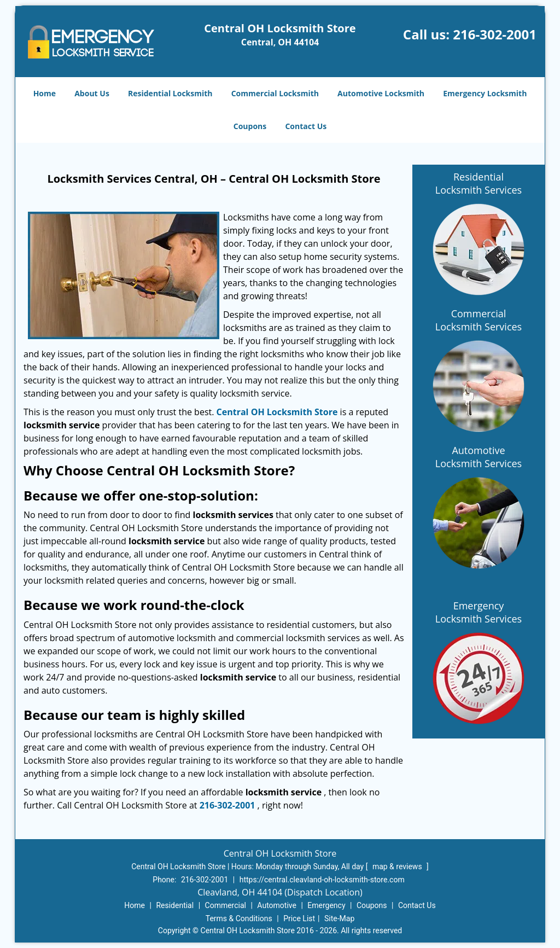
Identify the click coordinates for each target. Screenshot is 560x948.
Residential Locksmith (170, 93)
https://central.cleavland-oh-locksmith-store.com (322, 880)
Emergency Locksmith (485, 93)
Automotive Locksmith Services (479, 457)
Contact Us (306, 126)
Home (45, 93)
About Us (92, 93)
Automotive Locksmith (381, 93)
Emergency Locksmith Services (479, 612)
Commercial (226, 905)
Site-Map (339, 918)
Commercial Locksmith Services (479, 320)
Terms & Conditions (239, 918)
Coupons (250, 126)
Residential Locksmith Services (479, 183)
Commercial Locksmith (275, 93)
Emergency (326, 905)
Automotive (277, 905)
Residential (175, 905)
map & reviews (398, 866)
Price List (299, 918)
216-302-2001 (495, 34)
